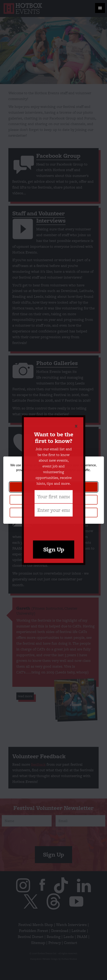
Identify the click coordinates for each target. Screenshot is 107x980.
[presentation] (53, 517)
